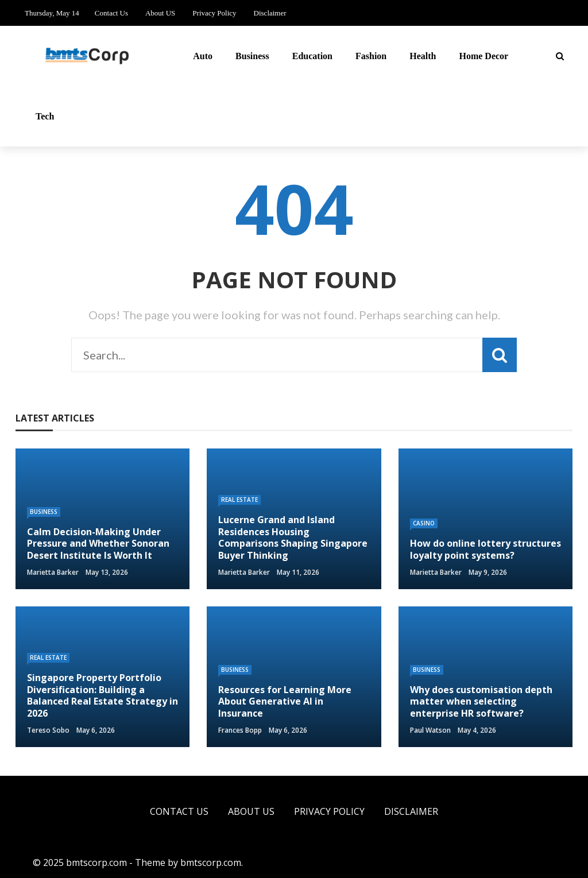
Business (252, 56)
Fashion (371, 56)
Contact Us (111, 13)
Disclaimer (270, 13)
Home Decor (483, 56)
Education (312, 56)
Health (423, 56)
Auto (203, 56)
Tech (45, 116)
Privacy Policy (214, 13)
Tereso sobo (48, 730)
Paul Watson (430, 730)
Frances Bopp (240, 730)
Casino (424, 523)
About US (160, 13)
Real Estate (239, 500)
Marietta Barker (53, 572)
